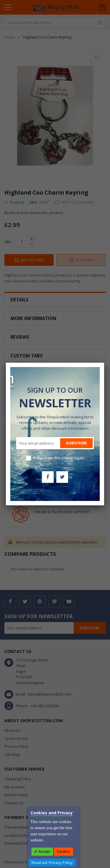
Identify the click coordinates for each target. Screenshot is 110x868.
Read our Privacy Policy (52, 862)
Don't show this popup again (59, 458)
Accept (44, 851)
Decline (64, 851)
